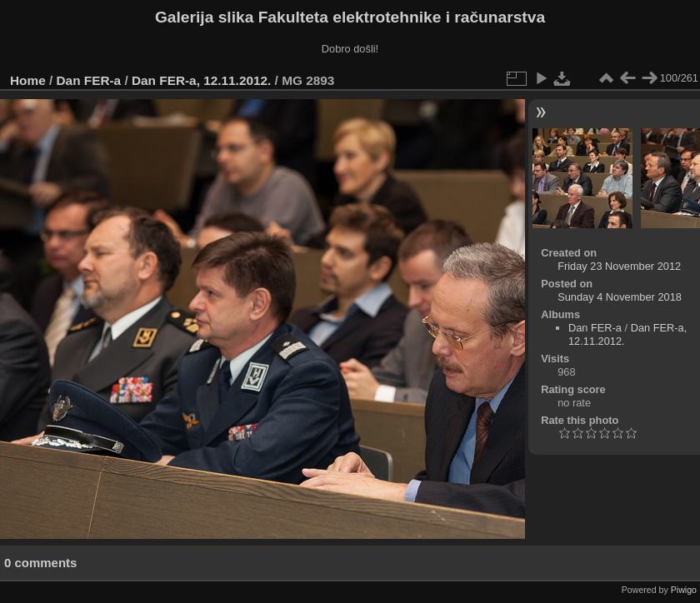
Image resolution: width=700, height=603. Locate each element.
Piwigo (684, 590)
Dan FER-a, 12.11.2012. (201, 80)
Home (28, 80)
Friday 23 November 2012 (619, 266)
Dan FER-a (89, 80)
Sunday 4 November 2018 (620, 297)
